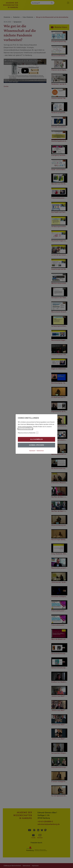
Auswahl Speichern (37, 445)
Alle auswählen (36, 439)
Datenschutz (40, 451)
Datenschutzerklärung (25, 429)
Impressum (32, 451)
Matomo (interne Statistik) (28, 433)
